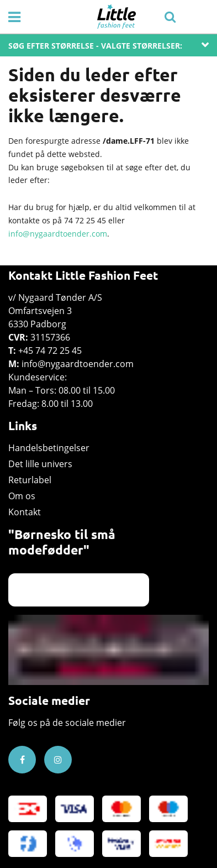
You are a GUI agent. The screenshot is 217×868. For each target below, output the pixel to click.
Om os (22, 496)
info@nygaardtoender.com (58, 234)
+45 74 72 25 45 (50, 351)
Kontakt (25, 512)
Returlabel (30, 480)
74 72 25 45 (85, 220)
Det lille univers (40, 464)
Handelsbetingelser (49, 448)
